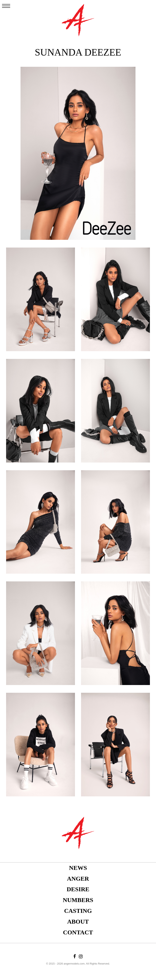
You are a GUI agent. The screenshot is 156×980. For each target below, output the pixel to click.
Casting (78, 911)
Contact (78, 932)
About (78, 921)
